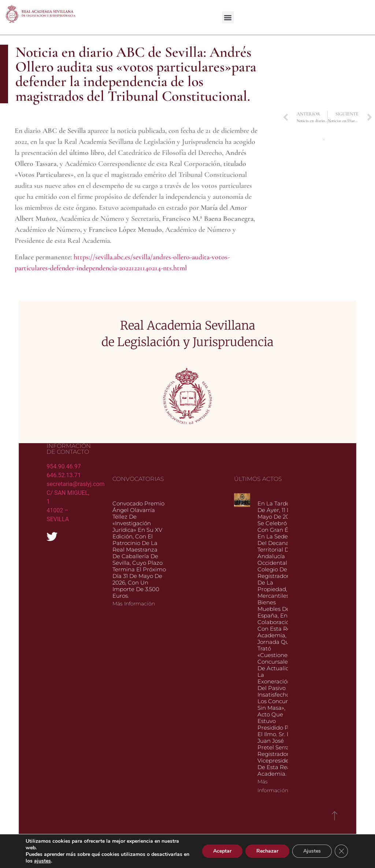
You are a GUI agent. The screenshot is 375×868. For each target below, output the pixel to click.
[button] (228, 17)
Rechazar (267, 851)
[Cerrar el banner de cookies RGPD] (341, 851)
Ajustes (312, 851)
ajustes (42, 861)
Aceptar (222, 851)
